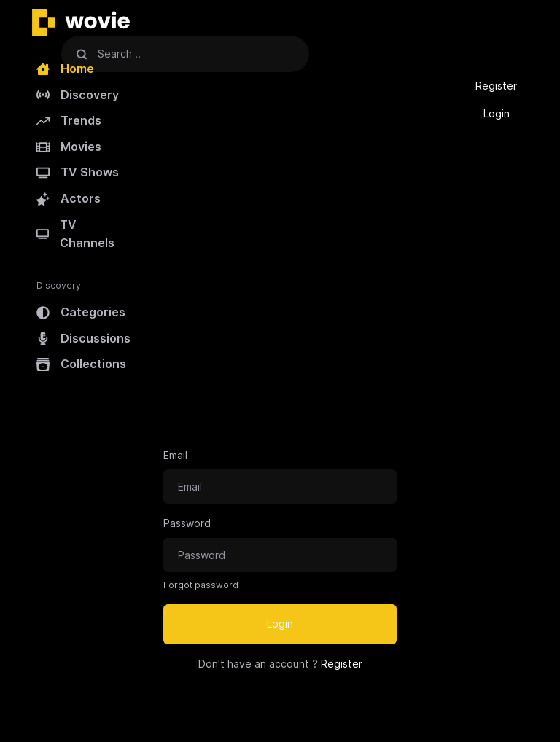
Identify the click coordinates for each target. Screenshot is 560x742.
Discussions (83, 338)
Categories (81, 312)
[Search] (82, 54)
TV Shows (78, 172)
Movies (69, 147)
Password (187, 523)
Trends (69, 120)
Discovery (78, 95)
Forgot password (201, 585)
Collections (81, 364)
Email (175, 455)
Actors (69, 198)
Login (497, 113)
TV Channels (75, 234)
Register (496, 86)
